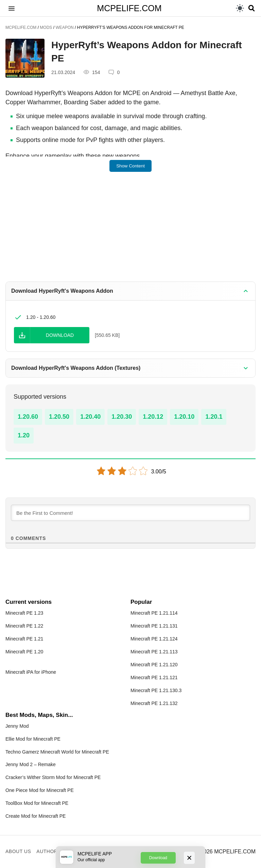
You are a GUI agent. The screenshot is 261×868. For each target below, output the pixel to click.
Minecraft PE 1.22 (24, 626)
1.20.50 (59, 417)
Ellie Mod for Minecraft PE (33, 739)
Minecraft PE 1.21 (24, 639)
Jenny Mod (17, 726)
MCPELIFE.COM (129, 8)
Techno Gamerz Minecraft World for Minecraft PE (57, 752)
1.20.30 (122, 417)
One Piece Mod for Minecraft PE (40, 790)
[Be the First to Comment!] (130, 513)
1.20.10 (184, 417)
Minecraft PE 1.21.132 (154, 703)
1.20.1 (214, 417)
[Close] (189, 858)
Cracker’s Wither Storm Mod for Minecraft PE (53, 777)
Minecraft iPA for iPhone (31, 672)
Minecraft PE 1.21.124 (154, 639)
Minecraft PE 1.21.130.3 (156, 690)
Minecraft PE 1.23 (24, 613)
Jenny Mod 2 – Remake (31, 764)
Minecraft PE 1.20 (24, 652)
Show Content (130, 166)
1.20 (24, 435)
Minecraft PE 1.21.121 (154, 677)
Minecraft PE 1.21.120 (154, 665)
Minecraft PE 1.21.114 (154, 613)
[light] (240, 8)
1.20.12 (153, 417)
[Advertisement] (130, 231)
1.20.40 (90, 417)
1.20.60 (28, 417)
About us (18, 851)
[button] (12, 8)
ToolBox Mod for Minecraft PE (37, 803)
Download (158, 858)
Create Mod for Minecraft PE (36, 816)
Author (47, 851)
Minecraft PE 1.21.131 (154, 626)
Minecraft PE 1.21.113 (154, 652)
